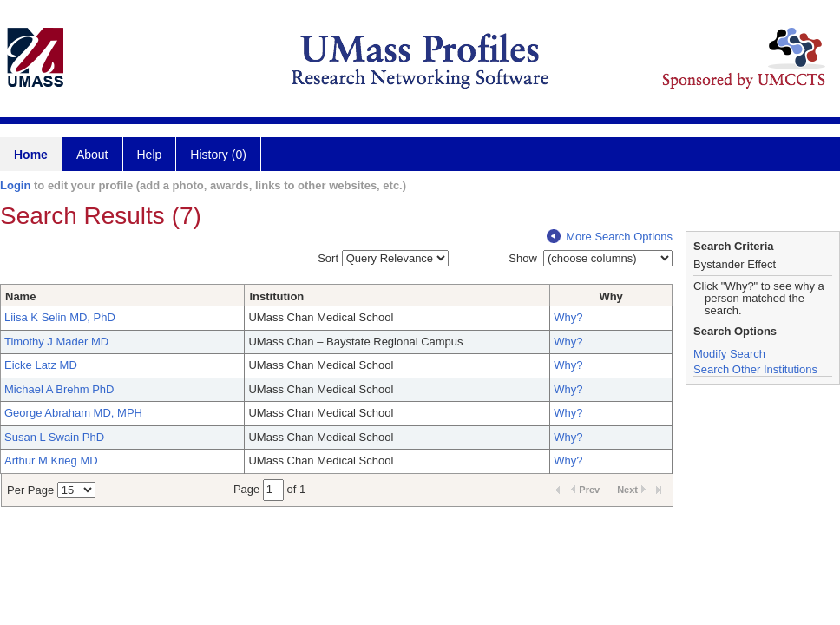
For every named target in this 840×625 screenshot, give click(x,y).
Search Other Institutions (755, 369)
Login (15, 185)
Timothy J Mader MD (56, 342)
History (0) (218, 155)
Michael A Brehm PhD (59, 389)
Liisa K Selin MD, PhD (60, 317)
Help (150, 155)
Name (20, 296)
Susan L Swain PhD (54, 437)
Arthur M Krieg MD (51, 461)
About (92, 155)
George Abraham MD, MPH (73, 413)
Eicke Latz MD (41, 365)
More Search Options (610, 237)
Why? (568, 317)
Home (31, 155)
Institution (276, 296)
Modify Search (729, 354)
